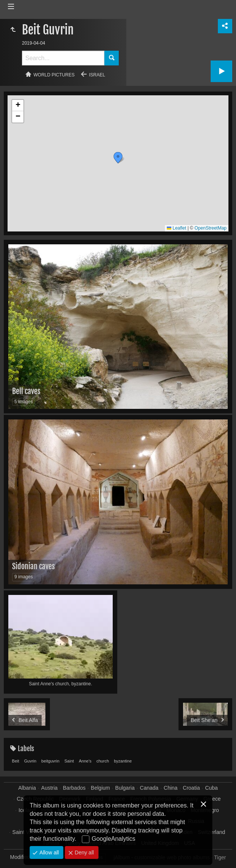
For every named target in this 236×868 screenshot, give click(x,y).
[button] (118, 158)
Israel (97, 75)
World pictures (54, 75)
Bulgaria (125, 788)
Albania (27, 788)
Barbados (74, 788)
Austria (50, 788)
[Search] (63, 58)
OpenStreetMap (210, 228)
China (171, 788)
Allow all (48, 852)
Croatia (191, 788)
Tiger (220, 857)
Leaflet (176, 228)
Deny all (84, 852)
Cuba (211, 788)
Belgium (100, 788)
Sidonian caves (33, 566)
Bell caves (26, 391)
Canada (149, 788)
